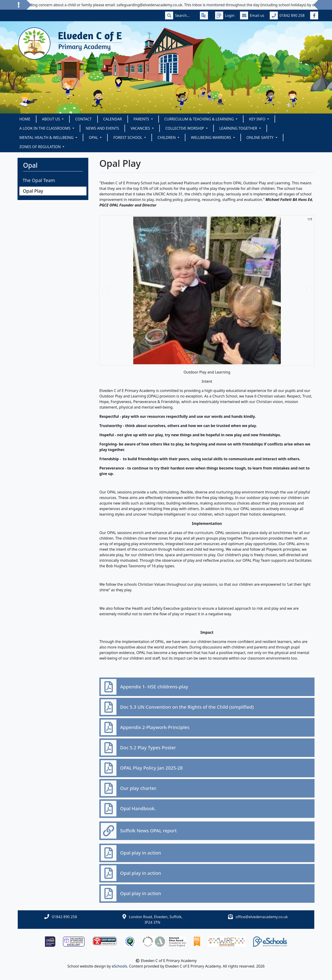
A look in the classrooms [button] (45, 128)
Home (25, 119)
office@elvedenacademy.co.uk (262, 917)
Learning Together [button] (239, 128)
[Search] (185, 15)
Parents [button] (142, 119)
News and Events (102, 128)
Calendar (113, 119)
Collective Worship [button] (185, 128)
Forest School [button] (128, 137)
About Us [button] (52, 119)
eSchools (120, 966)
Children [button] (167, 137)
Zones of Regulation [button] (40, 147)
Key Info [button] (258, 119)
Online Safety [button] (261, 137)
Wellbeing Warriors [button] (211, 137)
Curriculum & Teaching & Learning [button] (200, 119)
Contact (83, 119)
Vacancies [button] (141, 128)
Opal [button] (94, 137)
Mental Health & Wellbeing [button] (47, 137)
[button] (105, 290)
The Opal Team (39, 180)
